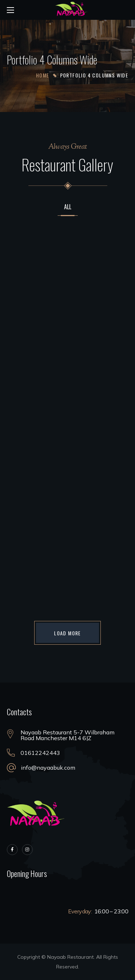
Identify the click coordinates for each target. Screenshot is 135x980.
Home (43, 75)
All (68, 207)
